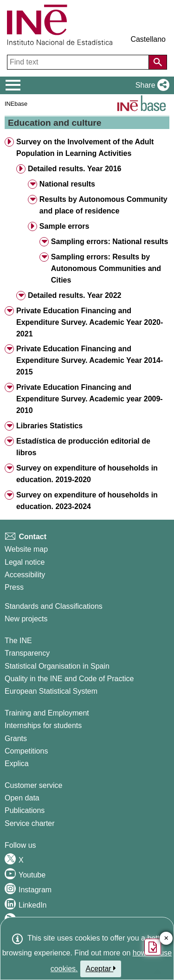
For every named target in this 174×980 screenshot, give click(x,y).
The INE (18, 641)
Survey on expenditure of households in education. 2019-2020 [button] (87, 474)
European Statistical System (51, 691)
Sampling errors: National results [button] (110, 242)
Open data (22, 798)
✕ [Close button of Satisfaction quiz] (166, 938)
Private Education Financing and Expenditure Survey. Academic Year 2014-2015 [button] (90, 360)
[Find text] (79, 62)
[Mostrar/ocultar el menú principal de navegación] (13, 85)
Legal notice (25, 562)
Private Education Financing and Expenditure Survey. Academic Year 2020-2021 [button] (90, 322)
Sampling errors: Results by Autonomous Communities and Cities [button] (106, 268)
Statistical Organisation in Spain (57, 666)
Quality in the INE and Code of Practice (69, 679)
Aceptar (101, 968)
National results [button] (67, 184)
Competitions (26, 751)
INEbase (16, 104)
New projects (26, 619)
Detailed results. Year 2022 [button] (75, 295)
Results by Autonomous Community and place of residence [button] (103, 205)
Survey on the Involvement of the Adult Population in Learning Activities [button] (85, 148)
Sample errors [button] (64, 226)
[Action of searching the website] (158, 62)
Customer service (33, 785)
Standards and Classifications (54, 606)
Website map (26, 549)
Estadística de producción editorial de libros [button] (83, 447)
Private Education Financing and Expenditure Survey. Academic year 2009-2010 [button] (90, 399)
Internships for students (43, 725)
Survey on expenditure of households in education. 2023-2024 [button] (87, 501)
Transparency (27, 653)
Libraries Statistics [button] (49, 426)
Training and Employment (47, 713)
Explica (17, 764)
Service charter (30, 823)
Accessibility (25, 575)
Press (14, 587)
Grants (16, 738)
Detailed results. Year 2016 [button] (75, 169)
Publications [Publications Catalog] (25, 810)
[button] (151, 85)
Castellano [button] (148, 39)
